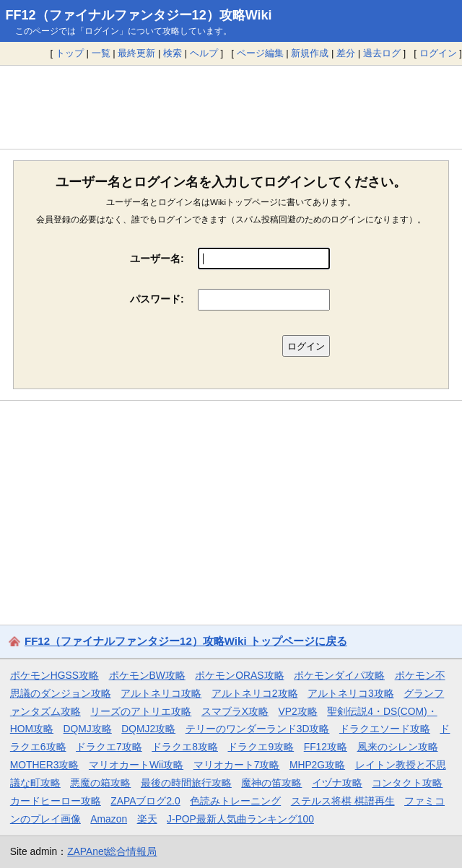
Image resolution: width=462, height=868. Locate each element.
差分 (346, 53)
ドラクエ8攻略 (185, 747)
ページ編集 (260, 53)
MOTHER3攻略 (45, 765)
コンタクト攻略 (407, 783)
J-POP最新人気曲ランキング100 (240, 819)
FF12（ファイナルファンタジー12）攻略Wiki (139, 15)
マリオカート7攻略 (237, 765)
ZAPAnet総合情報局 (112, 851)
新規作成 (310, 53)
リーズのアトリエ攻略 (141, 711)
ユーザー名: (157, 259)
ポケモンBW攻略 (147, 675)
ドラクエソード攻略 (385, 729)
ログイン (438, 53)
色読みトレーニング (235, 801)
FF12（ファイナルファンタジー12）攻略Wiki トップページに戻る (186, 641)
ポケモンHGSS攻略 (55, 675)
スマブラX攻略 (235, 711)
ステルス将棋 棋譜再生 (343, 801)
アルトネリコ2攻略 (255, 693)
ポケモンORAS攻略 (239, 675)
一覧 (101, 53)
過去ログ (382, 53)
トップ (70, 53)
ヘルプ (204, 53)
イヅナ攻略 (337, 783)
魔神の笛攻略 (271, 783)
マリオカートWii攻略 (136, 765)
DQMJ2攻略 (148, 729)
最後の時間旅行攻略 (186, 783)
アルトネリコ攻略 (161, 693)
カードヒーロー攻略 (56, 801)
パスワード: (157, 299)
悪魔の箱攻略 (100, 783)
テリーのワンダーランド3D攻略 (258, 729)
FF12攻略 (326, 747)
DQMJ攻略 (88, 729)
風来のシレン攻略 (398, 747)
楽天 (147, 819)
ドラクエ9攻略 (261, 747)
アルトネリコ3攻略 (351, 693)
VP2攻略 (298, 711)
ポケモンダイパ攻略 (339, 675)
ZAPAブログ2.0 (145, 801)
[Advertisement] (231, 107)
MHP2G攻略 (317, 765)
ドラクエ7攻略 (109, 747)
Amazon (109, 819)
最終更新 (136, 53)
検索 (173, 53)
